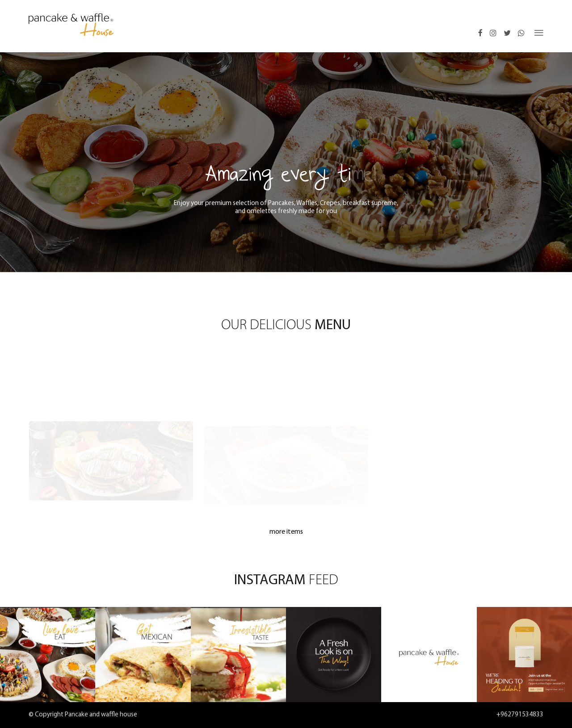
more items (286, 532)
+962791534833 (520, 715)
